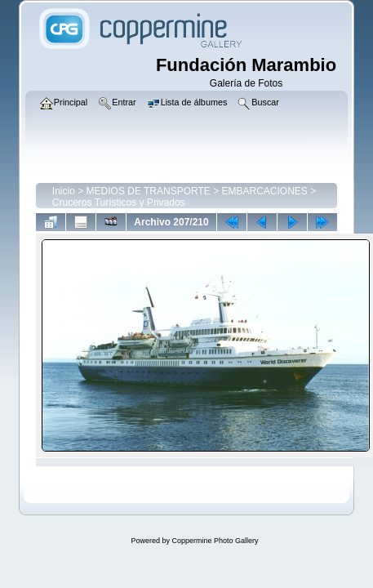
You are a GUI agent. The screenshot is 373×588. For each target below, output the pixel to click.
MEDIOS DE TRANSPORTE (149, 191)
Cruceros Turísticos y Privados (119, 203)
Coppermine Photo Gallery (215, 541)
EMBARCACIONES (264, 191)
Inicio (64, 191)
